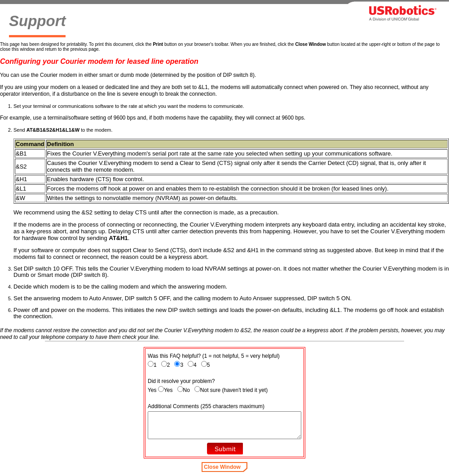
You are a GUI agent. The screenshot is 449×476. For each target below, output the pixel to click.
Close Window (222, 467)
